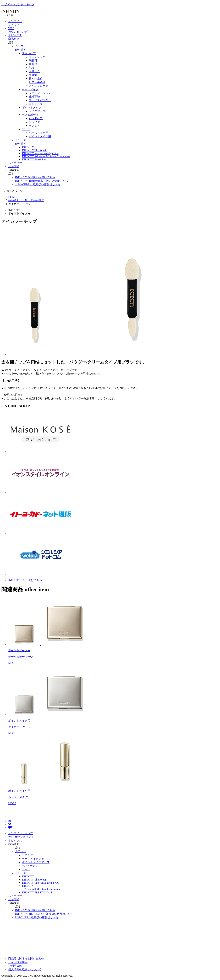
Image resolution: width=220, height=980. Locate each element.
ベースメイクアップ (34, 859)
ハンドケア (36, 118)
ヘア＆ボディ (30, 115)
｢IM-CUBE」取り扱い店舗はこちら (37, 917)
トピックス (15, 35)
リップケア (36, 122)
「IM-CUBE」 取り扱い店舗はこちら (38, 184)
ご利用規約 (15, 966)
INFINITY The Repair (34, 880)
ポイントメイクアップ (36, 862)
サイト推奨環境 (18, 962)
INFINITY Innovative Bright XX (40, 883)
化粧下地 (34, 97)
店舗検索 (14, 170)
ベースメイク (30, 89)
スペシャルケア (38, 86)
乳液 (32, 68)
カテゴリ (21, 851)
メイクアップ (37, 111)
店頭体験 (14, 166)
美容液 (33, 75)
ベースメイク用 (38, 133)
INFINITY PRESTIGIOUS (37, 892)
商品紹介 (14, 39)
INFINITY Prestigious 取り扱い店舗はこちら (42, 181)
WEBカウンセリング (21, 837)
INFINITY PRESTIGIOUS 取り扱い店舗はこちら (44, 914)
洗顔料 (33, 60)
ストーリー (15, 163)
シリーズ (21, 873)
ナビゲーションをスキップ (18, 4)
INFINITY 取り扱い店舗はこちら (35, 177)
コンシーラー (37, 104)
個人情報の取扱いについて (25, 969)
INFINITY (28, 876)
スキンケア (29, 53)
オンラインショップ (21, 833)
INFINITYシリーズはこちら (25, 580)
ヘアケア (34, 126)
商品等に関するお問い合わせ (26, 959)
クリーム (34, 71)
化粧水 (33, 64)
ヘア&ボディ (30, 866)
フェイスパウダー (40, 100)
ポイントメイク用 (40, 136)
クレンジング (37, 57)
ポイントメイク (32, 107)
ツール (26, 129)
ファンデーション (40, 93)
